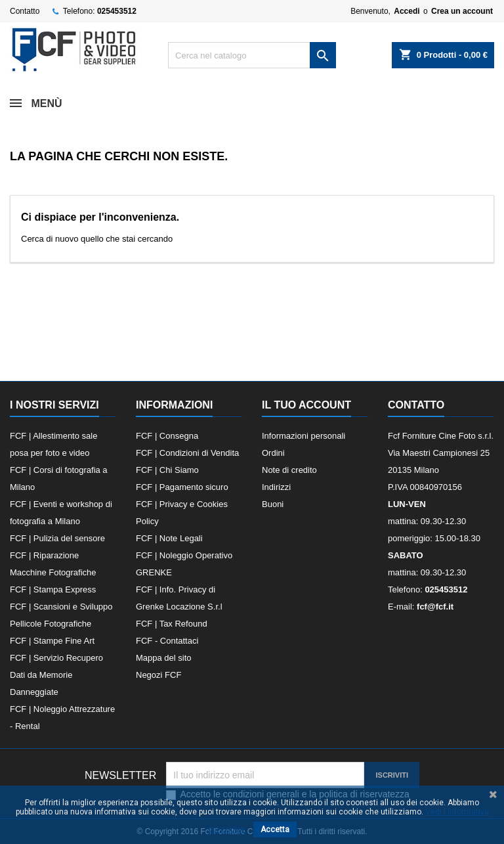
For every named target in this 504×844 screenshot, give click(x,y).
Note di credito (289, 470)
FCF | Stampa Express (53, 589)
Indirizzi (276, 487)
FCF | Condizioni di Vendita (187, 453)
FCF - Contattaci (167, 641)
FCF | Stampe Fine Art (52, 641)
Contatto (25, 11)
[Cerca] (252, 55)
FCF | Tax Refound (172, 624)
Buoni (273, 504)
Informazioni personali (304, 436)
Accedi (407, 11)
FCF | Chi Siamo (167, 470)
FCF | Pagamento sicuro (182, 487)
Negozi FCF (158, 675)
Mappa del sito (164, 658)
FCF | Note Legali (169, 538)
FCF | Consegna (167, 436)
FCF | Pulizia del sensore (57, 538)
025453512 (117, 11)
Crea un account (462, 11)
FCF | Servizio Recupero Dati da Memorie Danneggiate (56, 675)
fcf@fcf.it (435, 607)
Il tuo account (306, 405)
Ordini (273, 453)
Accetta (275, 830)
